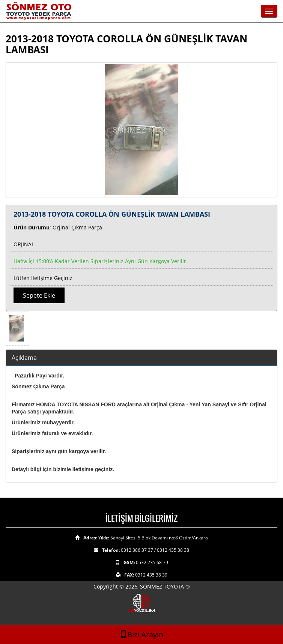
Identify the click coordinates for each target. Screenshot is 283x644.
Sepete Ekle (39, 295)
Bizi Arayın (141, 634)
